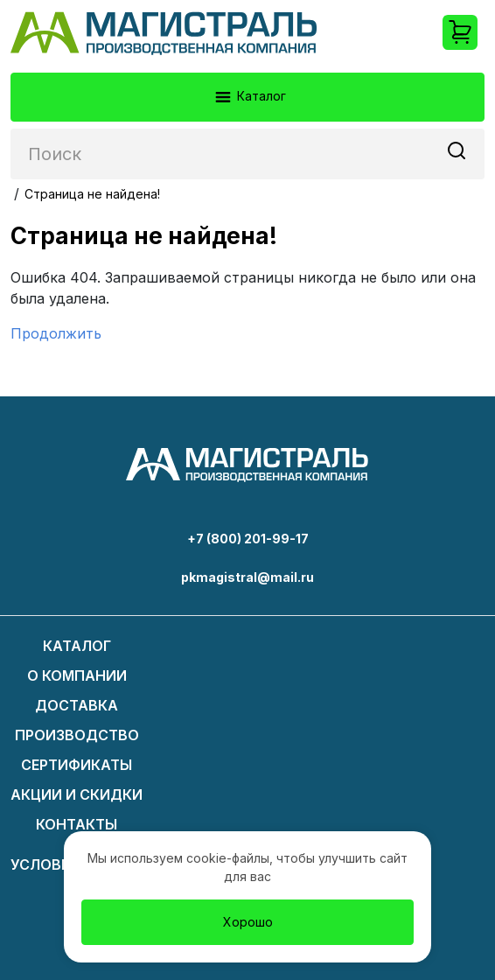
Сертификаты (77, 765)
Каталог (249, 97)
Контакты (77, 824)
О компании (77, 675)
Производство (77, 735)
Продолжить (56, 333)
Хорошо (248, 922)
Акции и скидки (77, 794)
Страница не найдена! (92, 194)
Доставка (77, 705)
